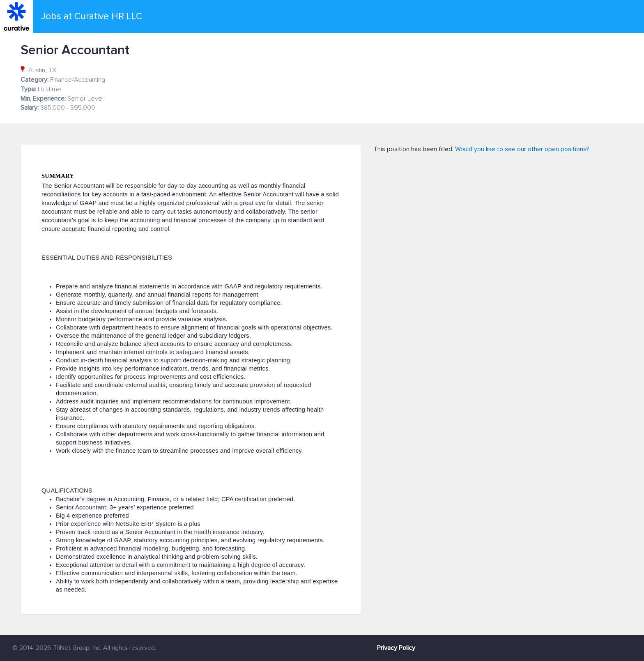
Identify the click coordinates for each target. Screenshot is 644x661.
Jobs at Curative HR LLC (92, 16)
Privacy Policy (396, 648)
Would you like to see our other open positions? (522, 149)
